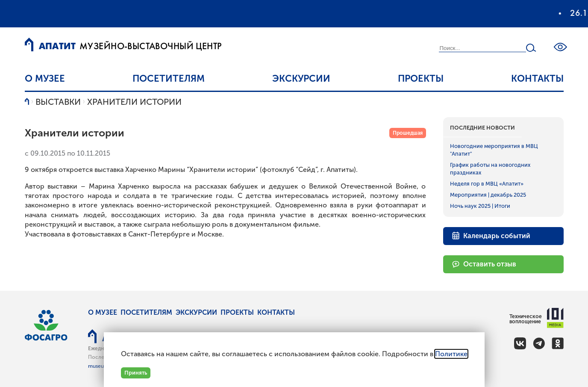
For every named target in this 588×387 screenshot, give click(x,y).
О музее (45, 78)
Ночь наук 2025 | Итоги (480, 206)
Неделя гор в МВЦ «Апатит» (487, 184)
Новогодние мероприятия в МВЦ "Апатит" (494, 150)
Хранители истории (134, 102)
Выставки (58, 102)
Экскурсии (301, 78)
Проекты (421, 78)
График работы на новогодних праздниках (490, 169)
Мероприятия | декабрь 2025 (488, 195)
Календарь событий (491, 235)
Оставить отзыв (484, 264)
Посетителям (169, 78)
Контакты (537, 78)
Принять (136, 373)
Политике (451, 354)
